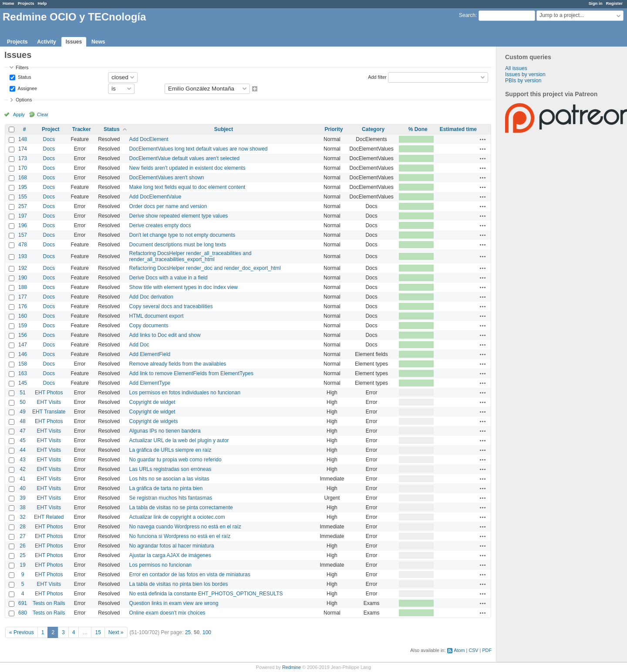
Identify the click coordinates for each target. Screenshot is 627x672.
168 (23, 178)
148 (23, 139)
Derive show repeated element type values (179, 216)
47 (22, 431)
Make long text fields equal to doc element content (187, 187)
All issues (516, 68)
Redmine (292, 667)
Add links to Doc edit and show (165, 335)
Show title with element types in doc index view (184, 287)
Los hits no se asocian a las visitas (169, 479)
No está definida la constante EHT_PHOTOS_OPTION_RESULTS (206, 594)
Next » (116, 632)
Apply (19, 114)
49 (22, 412)
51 (22, 393)
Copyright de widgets (154, 421)
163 (23, 373)
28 (22, 527)
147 (23, 345)
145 (23, 383)
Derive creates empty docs (160, 225)
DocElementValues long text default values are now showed (199, 149)
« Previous (22, 632)
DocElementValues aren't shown (167, 178)
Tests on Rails (49, 603)
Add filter (377, 77)
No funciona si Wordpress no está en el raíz (180, 536)
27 (22, 536)
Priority (334, 129)
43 (22, 460)
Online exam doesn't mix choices (167, 613)
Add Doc (139, 345)
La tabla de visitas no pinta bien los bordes (179, 584)
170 (23, 168)
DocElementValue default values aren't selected (185, 158)
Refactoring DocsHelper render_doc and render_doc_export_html (205, 268)
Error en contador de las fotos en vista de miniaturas (190, 575)
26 (22, 546)
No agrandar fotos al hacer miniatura (172, 546)
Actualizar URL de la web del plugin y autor (179, 440)
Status (24, 77)
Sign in (596, 3)
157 (23, 235)
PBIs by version (523, 81)
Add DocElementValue (155, 197)
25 (22, 555)
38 (22, 507)
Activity (46, 42)
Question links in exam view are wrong (174, 603)
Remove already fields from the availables (178, 364)
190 (23, 278)
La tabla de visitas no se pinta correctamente (181, 507)
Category (373, 129)
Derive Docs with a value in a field (169, 278)
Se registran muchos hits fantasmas (171, 498)
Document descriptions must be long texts (178, 245)
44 (22, 450)
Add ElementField (150, 354)
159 (23, 326)
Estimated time (458, 129)
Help (42, 3)
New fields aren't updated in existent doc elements (187, 168)
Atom (459, 650)
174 (23, 149)
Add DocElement (149, 139)
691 (23, 603)
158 (23, 364)
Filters (22, 67)
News (98, 42)
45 (22, 440)
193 (23, 256)
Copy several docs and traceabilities (171, 306)
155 (23, 197)
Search (467, 15)
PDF (487, 650)
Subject (224, 129)
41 (22, 479)
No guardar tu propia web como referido (175, 460)
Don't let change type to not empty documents (182, 235)
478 (23, 245)
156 (23, 335)
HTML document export (157, 316)
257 (23, 206)
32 (22, 517)
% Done (418, 129)
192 (23, 268)
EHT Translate (49, 412)
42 (22, 469)
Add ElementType (150, 383)
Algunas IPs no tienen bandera (165, 431)
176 (23, 306)
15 (98, 632)
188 (23, 287)
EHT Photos (49, 393)
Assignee (27, 88)
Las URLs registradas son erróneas (170, 469)
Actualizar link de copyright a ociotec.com (177, 517)
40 (22, 488)
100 (207, 632)
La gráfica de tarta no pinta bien (166, 488)
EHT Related (49, 517)
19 (22, 565)
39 (22, 498)
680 (23, 613)
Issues (74, 42)
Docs (49, 139)
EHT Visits (49, 402)
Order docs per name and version (168, 206)
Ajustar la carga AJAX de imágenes (170, 555)
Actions (483, 139)
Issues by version (525, 74)
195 (23, 187)
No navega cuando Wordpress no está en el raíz (185, 527)
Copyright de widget (152, 402)
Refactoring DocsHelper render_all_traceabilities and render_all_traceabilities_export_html (190, 256)
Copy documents (149, 326)
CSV (473, 650)
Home (8, 3)
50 (22, 402)
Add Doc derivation (151, 297)
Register (614, 3)
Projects (26, 3)
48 (22, 421)
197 (23, 216)
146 (23, 354)
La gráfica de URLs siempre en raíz (170, 450)
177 (23, 297)
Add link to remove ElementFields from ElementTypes (191, 373)
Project (51, 129)
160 (23, 316)
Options (24, 100)
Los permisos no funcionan (160, 565)
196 (23, 225)
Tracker (82, 129)
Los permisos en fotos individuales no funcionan (185, 393)
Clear (43, 114)
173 (23, 158)
